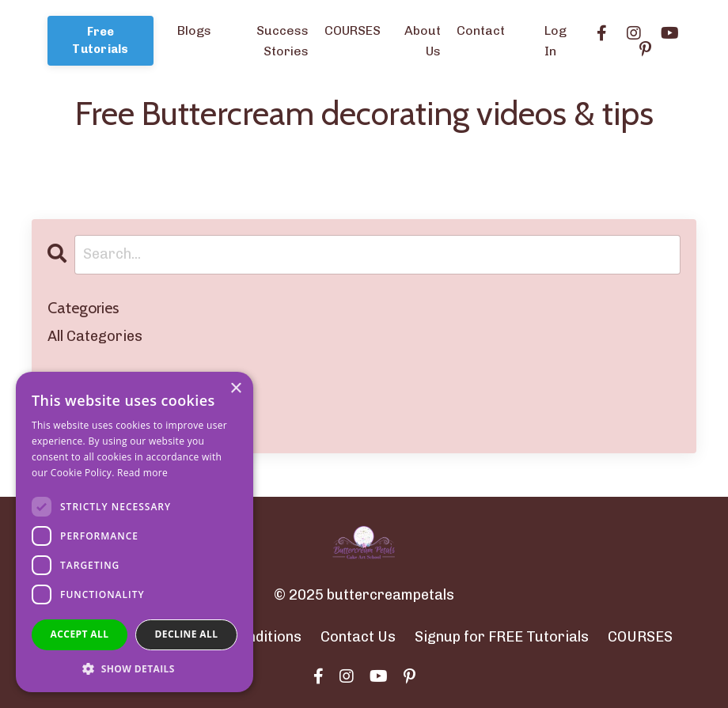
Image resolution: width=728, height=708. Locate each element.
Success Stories (282, 41)
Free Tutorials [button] (100, 40)
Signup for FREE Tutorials (502, 637)
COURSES (353, 30)
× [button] (235, 389)
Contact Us (358, 637)
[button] (135, 668)
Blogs (194, 30)
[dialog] (135, 532)
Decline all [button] (187, 634)
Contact (481, 30)
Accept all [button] (80, 634)
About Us (423, 41)
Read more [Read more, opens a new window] (142, 473)
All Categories (95, 336)
